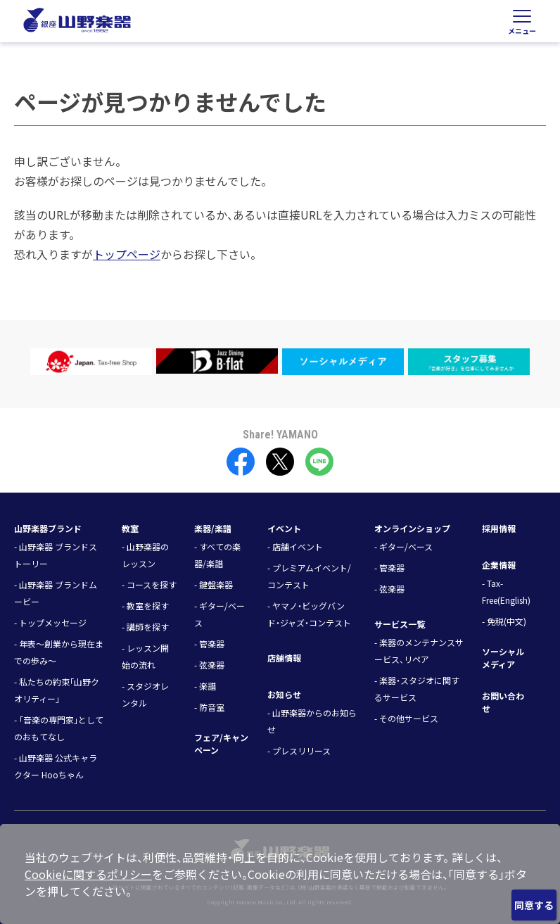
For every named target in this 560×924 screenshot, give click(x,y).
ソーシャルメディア (503, 658)
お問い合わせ (503, 702)
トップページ (127, 254)
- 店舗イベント (295, 546)
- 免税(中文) (504, 621)
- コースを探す (149, 584)
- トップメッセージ (50, 622)
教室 (130, 528)
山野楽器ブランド (48, 528)
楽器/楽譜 (213, 528)
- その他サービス (406, 718)
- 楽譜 (205, 686)
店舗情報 (284, 658)
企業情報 (499, 565)
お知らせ (284, 694)
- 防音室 (209, 707)
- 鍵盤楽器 (214, 584)
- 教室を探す (145, 606)
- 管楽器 (209, 644)
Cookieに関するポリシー (88, 874)
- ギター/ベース (403, 546)
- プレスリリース (299, 751)
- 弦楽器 (209, 665)
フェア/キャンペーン (221, 743)
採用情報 (499, 528)
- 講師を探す (145, 627)
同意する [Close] (534, 905)
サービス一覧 (400, 624)
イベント (284, 528)
